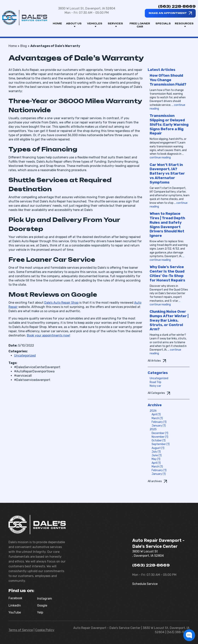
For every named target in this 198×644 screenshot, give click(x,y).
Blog (24, 46)
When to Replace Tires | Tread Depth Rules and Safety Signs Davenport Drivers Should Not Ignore (167, 225)
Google (42, 605)
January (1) (159, 426)
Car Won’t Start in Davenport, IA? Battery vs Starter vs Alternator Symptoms (167, 173)
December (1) (160, 433)
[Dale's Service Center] (25, 18)
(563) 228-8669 (177, 6)
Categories (158, 373)
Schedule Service (145, 584)
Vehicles (95, 25)
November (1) (160, 437)
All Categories (156, 393)
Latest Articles (162, 70)
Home (57, 23)
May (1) (156, 459)
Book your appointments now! (49, 335)
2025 (153, 429)
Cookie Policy (45, 630)
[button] (189, 635)
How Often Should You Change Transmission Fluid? (168, 80)
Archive (155, 405)
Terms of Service (21, 630)
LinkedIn (15, 605)
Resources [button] (184, 25)
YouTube (15, 612)
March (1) (157, 418)
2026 (153, 411)
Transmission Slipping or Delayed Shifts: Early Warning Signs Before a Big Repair (169, 124)
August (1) (158, 448)
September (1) (161, 444)
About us (74, 25)
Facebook (15, 598)
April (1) (156, 414)
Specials (163, 23)
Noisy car (155, 386)
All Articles (154, 361)
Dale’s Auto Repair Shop (61, 303)
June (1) (157, 455)
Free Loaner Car (140, 25)
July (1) (156, 452)
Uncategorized (25, 356)
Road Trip (155, 382)
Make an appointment (168, 13)
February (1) (159, 422)
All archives (155, 481)
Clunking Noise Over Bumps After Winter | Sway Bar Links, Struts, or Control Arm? (169, 320)
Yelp (40, 612)
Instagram (45, 599)
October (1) (159, 441)
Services (115, 25)
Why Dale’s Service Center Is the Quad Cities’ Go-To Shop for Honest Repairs (167, 273)
